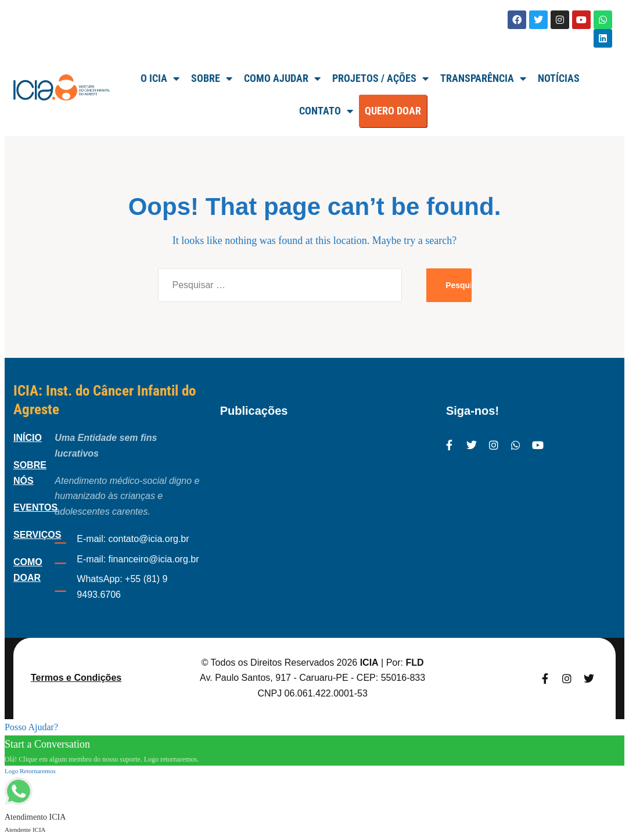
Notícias (559, 78)
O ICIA (160, 78)
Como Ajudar (282, 78)
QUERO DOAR (393, 111)
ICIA (369, 663)
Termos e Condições (76, 678)
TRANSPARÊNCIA (483, 78)
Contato (326, 111)
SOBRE (212, 78)
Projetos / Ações (380, 78)
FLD (414, 663)
